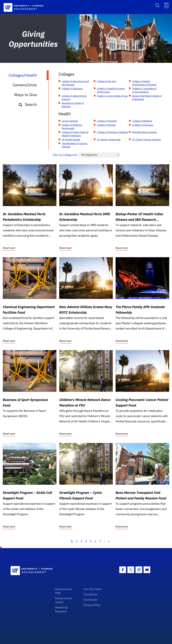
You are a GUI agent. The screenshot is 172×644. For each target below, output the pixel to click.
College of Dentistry (107, 121)
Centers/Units (25, 85)
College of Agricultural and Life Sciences (75, 83)
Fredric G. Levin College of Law (112, 96)
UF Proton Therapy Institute (146, 140)
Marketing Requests (61, 609)
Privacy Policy (92, 605)
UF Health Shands (71, 140)
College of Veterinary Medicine (112, 132)
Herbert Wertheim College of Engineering (147, 98)
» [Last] (109, 541)
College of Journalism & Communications (144, 90)
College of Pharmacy (143, 125)
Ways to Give (26, 95)
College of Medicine (142, 121)
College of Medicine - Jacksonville (72, 127)
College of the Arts (106, 81)
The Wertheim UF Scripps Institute (75, 145)
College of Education (72, 89)
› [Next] (104, 541)
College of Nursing (106, 125)
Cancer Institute (70, 121)
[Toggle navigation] (166, 5)
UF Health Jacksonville (109, 140)
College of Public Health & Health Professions (75, 134)
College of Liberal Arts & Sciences (74, 98)
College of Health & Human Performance (111, 90)
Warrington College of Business (73, 105)
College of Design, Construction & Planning (144, 83)
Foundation (90, 594)
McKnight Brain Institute (144, 132)
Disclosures (91, 600)
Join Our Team (92, 589)
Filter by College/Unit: (65, 155)
